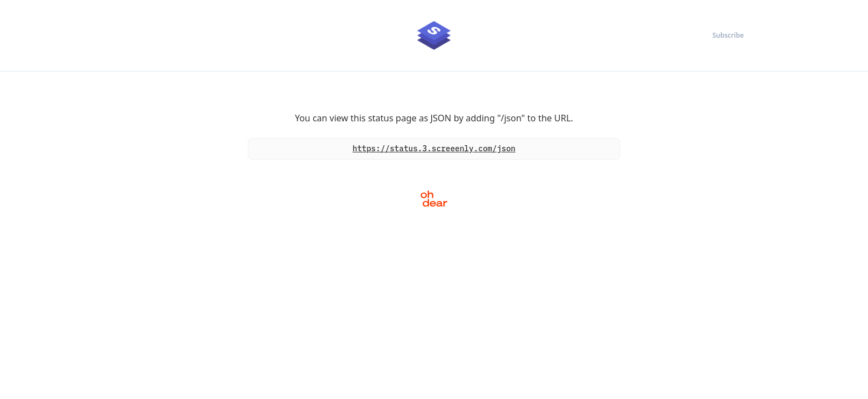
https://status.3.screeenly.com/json (434, 149)
